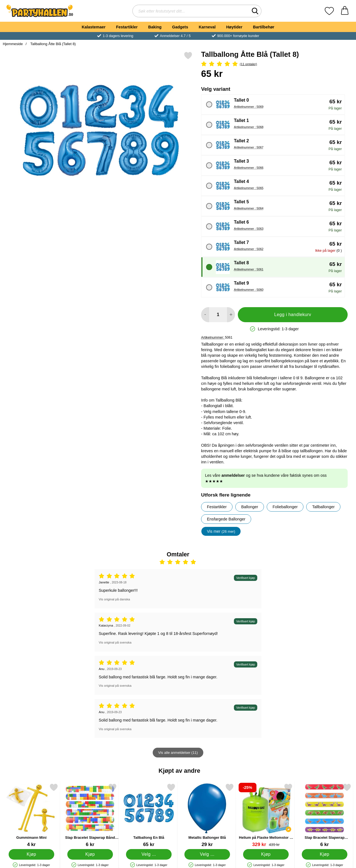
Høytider (234, 27)
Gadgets (180, 27)
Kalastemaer (94, 27)
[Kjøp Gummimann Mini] (32, 854)
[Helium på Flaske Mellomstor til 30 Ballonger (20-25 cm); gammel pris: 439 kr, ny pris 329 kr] (266, 815)
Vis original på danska (114, 599)
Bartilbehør (264, 27)
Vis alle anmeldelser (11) (178, 753)
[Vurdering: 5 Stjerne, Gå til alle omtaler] (274, 64)
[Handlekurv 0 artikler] (345, 11)
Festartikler (127, 27)
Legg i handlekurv (293, 315)
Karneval (207, 27)
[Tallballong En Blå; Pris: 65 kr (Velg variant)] (149, 815)
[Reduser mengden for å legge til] (205, 315)
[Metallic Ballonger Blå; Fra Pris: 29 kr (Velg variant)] (207, 815)
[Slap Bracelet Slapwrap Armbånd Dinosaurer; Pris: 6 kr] (325, 815)
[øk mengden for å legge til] (231, 315)
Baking (155, 27)
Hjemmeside (13, 44)
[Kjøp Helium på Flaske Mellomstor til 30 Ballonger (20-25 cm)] (266, 854)
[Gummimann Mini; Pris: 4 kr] (31, 815)
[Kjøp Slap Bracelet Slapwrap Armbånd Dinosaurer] (325, 854)
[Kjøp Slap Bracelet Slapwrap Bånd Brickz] (90, 854)
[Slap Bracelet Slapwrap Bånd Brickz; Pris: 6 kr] (90, 815)
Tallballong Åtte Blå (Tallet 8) (53, 44)
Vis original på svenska (115, 642)
